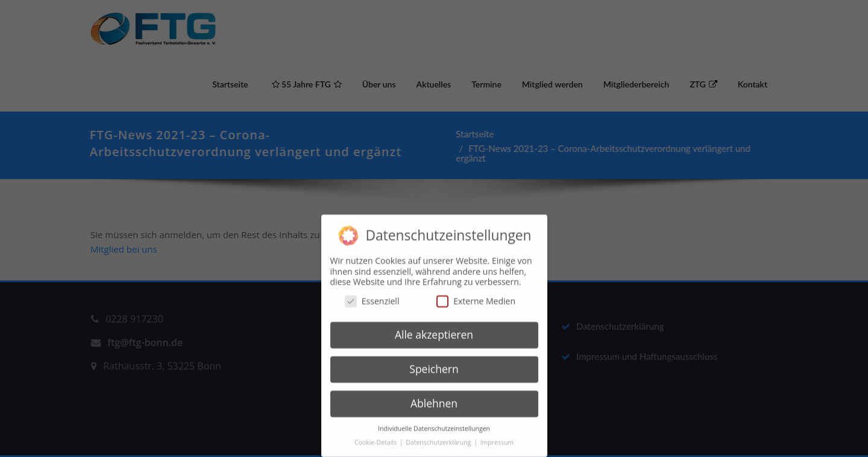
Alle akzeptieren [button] (434, 331)
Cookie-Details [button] (376, 438)
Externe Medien (476, 297)
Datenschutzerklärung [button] (439, 438)
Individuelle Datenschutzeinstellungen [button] (434, 424)
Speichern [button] (434, 365)
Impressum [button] (497, 438)
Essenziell (372, 297)
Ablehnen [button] (434, 400)
